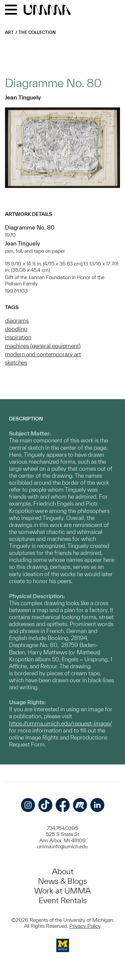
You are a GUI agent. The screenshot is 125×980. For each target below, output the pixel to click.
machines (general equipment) (43, 346)
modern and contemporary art (43, 354)
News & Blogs (62, 881)
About (63, 871)
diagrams (17, 321)
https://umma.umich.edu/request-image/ (60, 723)
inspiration (18, 337)
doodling (16, 329)
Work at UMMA (62, 891)
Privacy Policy (85, 926)
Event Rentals (63, 900)
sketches (16, 362)
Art (9, 32)
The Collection (37, 32)
